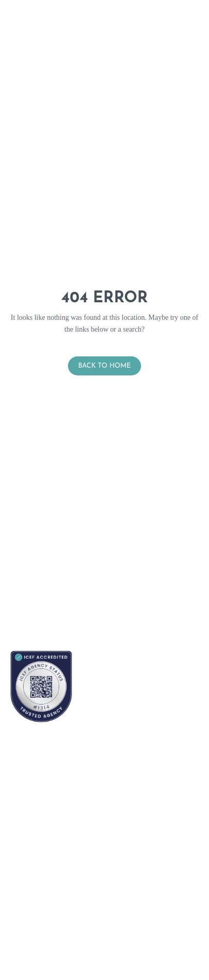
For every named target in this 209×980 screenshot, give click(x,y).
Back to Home (105, 366)
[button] (203, 37)
